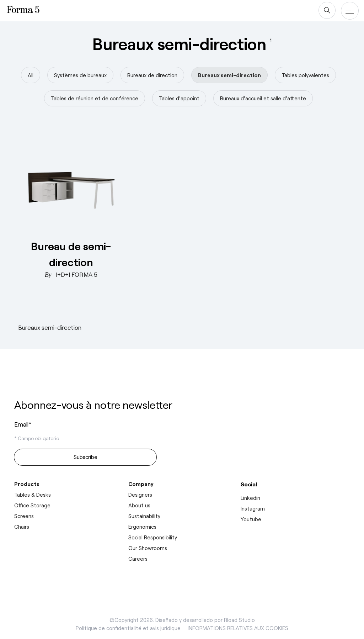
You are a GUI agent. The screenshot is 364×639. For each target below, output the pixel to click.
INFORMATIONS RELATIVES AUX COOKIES (238, 628)
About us (139, 505)
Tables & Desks (33, 495)
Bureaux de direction (152, 75)
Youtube (251, 519)
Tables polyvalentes (305, 75)
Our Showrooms (148, 548)
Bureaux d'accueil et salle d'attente (263, 98)
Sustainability (144, 516)
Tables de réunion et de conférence (95, 98)
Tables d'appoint (179, 98)
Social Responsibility (153, 537)
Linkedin (250, 498)
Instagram (253, 508)
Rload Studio (239, 620)
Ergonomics (142, 527)
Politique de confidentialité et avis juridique (128, 628)
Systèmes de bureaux (80, 75)
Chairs (22, 527)
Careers (138, 559)
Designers (140, 495)
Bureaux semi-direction (229, 75)
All (31, 75)
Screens (24, 516)
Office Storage (32, 505)
